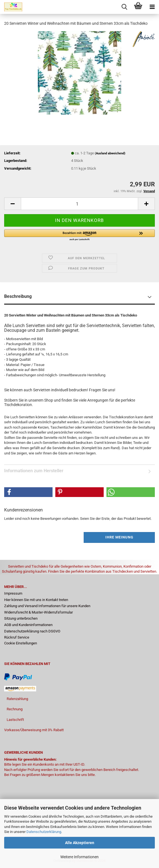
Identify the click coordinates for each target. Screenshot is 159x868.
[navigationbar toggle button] (152, 7)
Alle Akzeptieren (80, 843)
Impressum (13, 593)
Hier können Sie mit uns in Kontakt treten (36, 600)
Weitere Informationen (79, 857)
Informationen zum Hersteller (34, 471)
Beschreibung (18, 296)
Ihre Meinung (119, 537)
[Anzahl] (79, 204)
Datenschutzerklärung (44, 832)
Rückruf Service (17, 637)
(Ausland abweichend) (110, 153)
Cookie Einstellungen (21, 643)
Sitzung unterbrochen (21, 618)
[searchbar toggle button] (124, 7)
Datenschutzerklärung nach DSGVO (32, 631)
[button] (13, 204)
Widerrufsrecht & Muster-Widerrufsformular (38, 612)
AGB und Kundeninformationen (28, 625)
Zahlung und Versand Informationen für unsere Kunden (47, 606)
